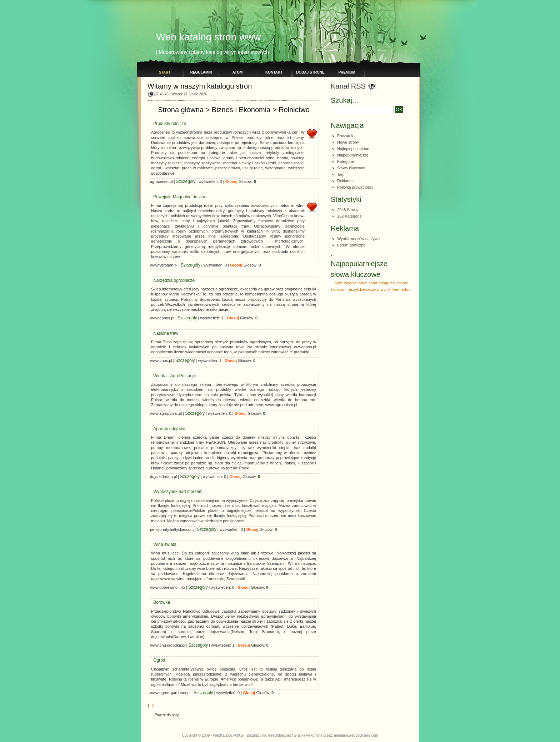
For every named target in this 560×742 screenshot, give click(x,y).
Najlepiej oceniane (353, 149)
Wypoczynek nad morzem (178, 486)
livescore (401, 283)
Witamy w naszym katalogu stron (200, 86)
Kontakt (274, 72)
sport (373, 283)
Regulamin (201, 72)
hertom (405, 289)
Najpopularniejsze (353, 155)
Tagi (341, 174)
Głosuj (231, 176)
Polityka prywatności (355, 187)
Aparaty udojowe (169, 423)
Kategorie (346, 161)
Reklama (345, 181)
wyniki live (390, 289)
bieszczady (370, 289)
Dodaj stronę (310, 72)
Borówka (162, 597)
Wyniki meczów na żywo (358, 239)
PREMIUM (347, 72)
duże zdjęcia (346, 283)
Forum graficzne (351, 245)
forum (362, 283)
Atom (238, 72)
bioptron (338, 289)
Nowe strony (348, 142)
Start (165, 72)
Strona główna (181, 104)
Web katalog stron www (209, 37)
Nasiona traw (166, 328)
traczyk (353, 289)
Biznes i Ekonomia (241, 104)
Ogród (159, 655)
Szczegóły (186, 176)
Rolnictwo (294, 104)
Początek (345, 136)
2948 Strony (348, 210)
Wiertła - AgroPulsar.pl (174, 370)
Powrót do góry (167, 710)
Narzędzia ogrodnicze (174, 275)
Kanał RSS (348, 86)
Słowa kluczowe (351, 168)
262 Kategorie (349, 216)
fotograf (385, 283)
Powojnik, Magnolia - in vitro (180, 191)
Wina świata (165, 539)
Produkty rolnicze (170, 118)
